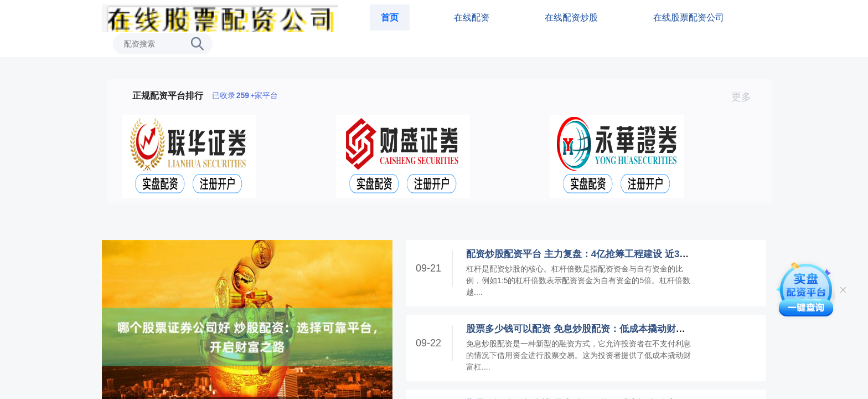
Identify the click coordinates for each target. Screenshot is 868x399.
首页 (390, 17)
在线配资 (472, 17)
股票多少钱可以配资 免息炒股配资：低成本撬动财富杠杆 (585, 329)
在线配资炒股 (571, 17)
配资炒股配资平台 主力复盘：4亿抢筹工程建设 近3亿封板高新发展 (606, 254)
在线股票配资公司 (689, 17)
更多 (746, 97)
